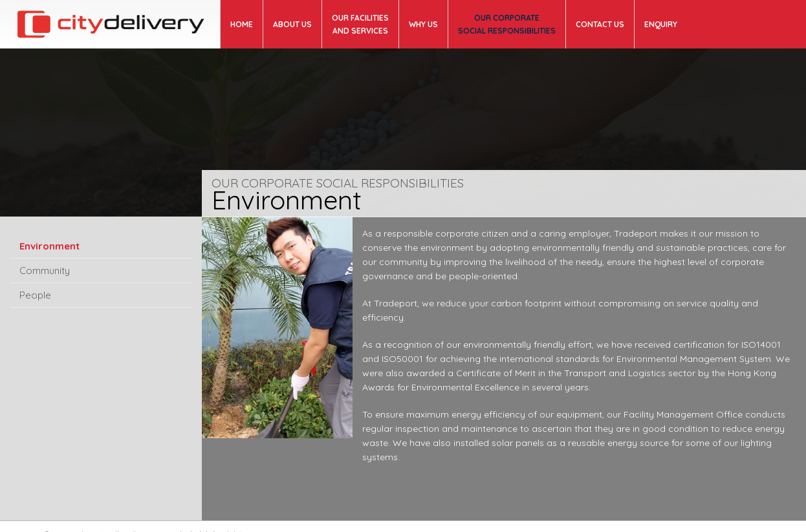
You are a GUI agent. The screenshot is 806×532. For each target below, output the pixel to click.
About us (292, 24)
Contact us (600, 24)
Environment (49, 246)
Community (45, 271)
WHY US (423, 24)
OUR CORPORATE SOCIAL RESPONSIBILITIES (507, 24)
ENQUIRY (661, 24)
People (35, 295)
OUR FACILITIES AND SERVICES (360, 24)
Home (242, 24)
